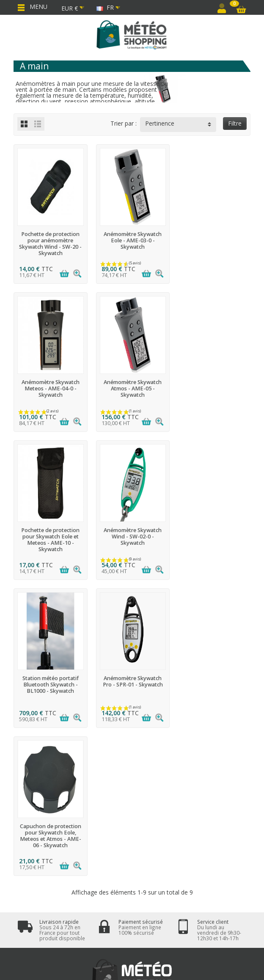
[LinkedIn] (152, 932)
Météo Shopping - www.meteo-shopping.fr (168, 960)
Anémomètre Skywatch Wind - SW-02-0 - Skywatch (214, 388)
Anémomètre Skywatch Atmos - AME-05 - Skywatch (50, 388)
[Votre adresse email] (113, 885)
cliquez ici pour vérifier (203, 797)
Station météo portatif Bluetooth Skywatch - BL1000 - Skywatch (50, 537)
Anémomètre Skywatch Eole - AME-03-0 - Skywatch (132, 240)
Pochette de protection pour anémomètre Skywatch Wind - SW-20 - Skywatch (50, 244)
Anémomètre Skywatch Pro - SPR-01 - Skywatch (132, 533)
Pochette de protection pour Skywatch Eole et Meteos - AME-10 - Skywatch (132, 392)
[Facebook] (112, 932)
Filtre (235, 123)
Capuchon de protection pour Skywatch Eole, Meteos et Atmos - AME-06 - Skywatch (214, 540)
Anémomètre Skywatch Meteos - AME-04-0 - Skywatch (214, 240)
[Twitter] (132, 932)
